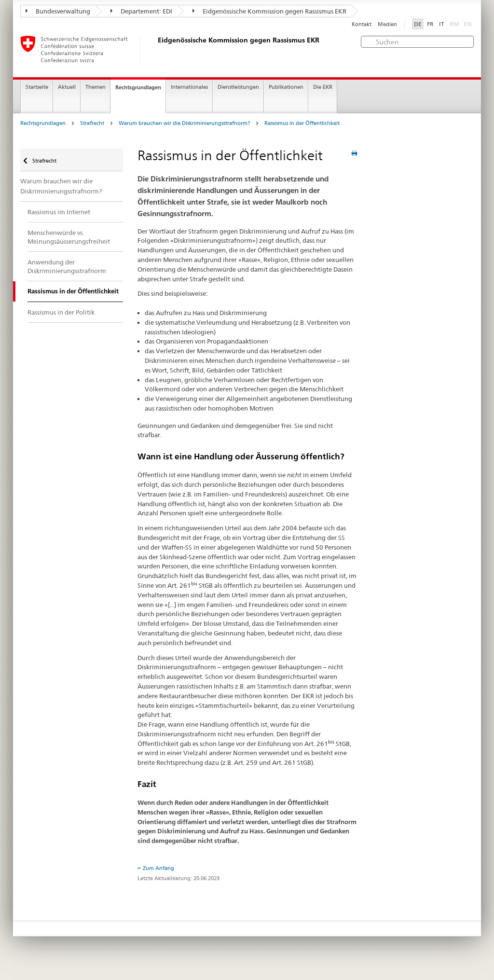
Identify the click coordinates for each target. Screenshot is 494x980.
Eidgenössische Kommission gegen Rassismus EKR (269, 11)
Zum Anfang (158, 868)
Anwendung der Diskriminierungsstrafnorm (67, 266)
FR (430, 24)
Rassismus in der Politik (61, 312)
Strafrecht (92, 123)
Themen (96, 87)
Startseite (37, 87)
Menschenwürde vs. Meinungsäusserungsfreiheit (69, 237)
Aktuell (67, 87)
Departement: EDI (141, 11)
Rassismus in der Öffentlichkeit (302, 123)
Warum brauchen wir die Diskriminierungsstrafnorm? (184, 123)
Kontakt (362, 24)
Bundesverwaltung (58, 11)
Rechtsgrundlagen (138, 87)
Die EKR (323, 87)
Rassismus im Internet (59, 212)
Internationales (189, 87)
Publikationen (286, 87)
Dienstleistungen (238, 87)
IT (442, 24)
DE (418, 24)
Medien (387, 24)
